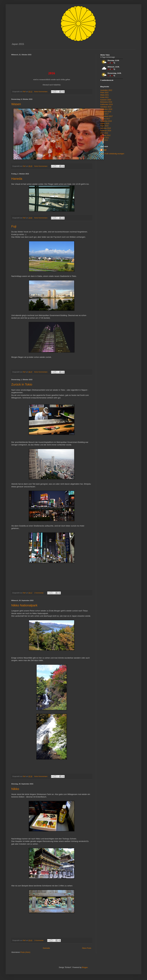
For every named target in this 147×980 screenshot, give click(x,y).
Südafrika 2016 (106, 121)
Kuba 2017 (104, 114)
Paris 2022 (104, 93)
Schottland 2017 (107, 116)
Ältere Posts (87, 948)
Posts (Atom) (25, 952)
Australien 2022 (106, 90)
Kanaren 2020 (106, 100)
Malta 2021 (105, 95)
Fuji (14, 226)
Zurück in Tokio (22, 384)
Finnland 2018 (106, 112)
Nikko (15, 789)
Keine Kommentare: (41, 92)
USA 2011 (104, 140)
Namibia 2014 (106, 128)
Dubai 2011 (105, 138)
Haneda (17, 179)
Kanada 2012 (105, 135)
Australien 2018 (106, 109)
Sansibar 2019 (106, 107)
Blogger (85, 967)
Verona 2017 (105, 119)
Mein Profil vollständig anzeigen (112, 154)
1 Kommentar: (39, 593)
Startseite (46, 948)
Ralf (105, 150)
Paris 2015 (104, 126)
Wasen (16, 104)
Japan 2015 (105, 124)
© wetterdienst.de (107, 80)
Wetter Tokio (105, 55)
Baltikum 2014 (106, 131)
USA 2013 (104, 133)
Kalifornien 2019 (107, 104)
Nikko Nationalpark (24, 605)
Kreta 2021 (105, 97)
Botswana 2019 (106, 102)
